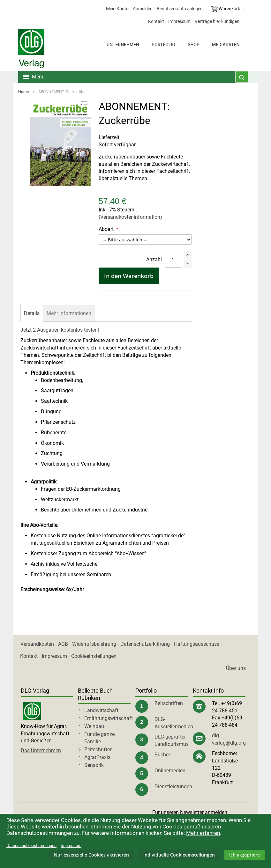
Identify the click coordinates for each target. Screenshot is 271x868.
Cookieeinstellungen (94, 656)
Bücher (162, 755)
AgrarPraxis (97, 757)
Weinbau (94, 726)
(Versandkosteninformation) (130, 217)
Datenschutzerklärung (145, 644)
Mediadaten (226, 45)
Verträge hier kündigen (217, 21)
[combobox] (242, 77)
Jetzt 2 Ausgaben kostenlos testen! (60, 330)
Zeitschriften (98, 750)
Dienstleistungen (173, 787)
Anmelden (143, 9)
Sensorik (94, 765)
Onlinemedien (170, 771)
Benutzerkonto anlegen (180, 9)
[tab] (32, 313)
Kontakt (156, 21)
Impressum (179, 21)
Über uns (236, 668)
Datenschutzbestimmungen (31, 846)
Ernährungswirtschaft (109, 718)
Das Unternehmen (41, 750)
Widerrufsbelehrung (94, 644)
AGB (63, 644)
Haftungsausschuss (197, 644)
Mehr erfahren (203, 833)
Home (23, 92)
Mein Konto (117, 9)
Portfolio (163, 45)
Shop (194, 45)
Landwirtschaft (101, 710)
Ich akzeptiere (245, 855)
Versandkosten (37, 644)
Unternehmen (123, 45)
